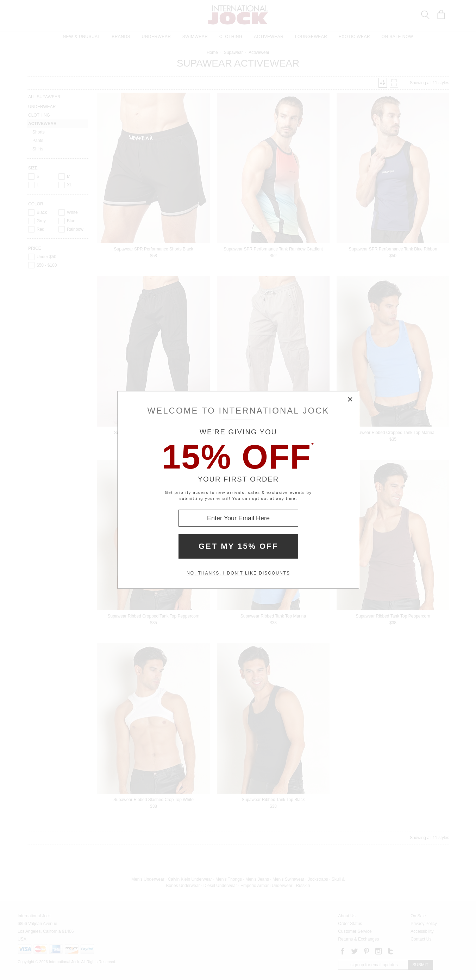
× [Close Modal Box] (350, 400)
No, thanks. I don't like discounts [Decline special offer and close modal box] (238, 573)
